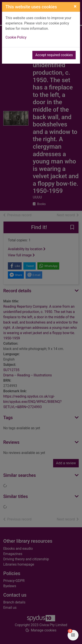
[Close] (75, 6)
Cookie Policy (16, 37)
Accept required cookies (54, 55)
